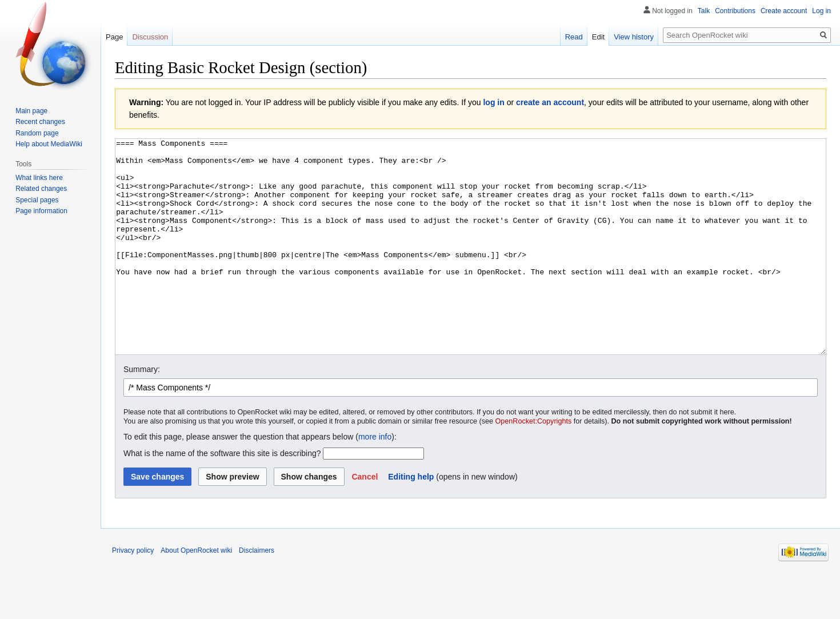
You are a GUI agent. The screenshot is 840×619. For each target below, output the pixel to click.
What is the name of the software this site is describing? (222, 496)
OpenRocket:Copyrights (534, 464)
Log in (821, 11)
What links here (39, 178)
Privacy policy (133, 593)
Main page (31, 111)
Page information (41, 211)
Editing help (411, 520)
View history (634, 37)
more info (375, 480)
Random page (37, 133)
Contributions (735, 11)
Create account (784, 11)
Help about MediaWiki (49, 144)
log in (493, 102)
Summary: (142, 412)
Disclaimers (257, 593)
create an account (550, 102)
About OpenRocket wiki (196, 593)
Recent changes (40, 122)
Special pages (37, 200)
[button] (365, 520)
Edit (598, 37)
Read (574, 37)
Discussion (150, 37)
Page (114, 37)
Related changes (41, 189)
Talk (704, 11)
